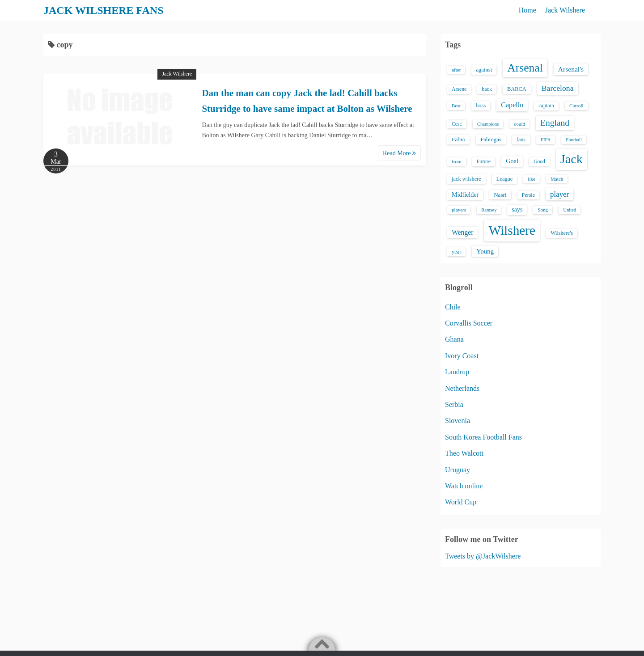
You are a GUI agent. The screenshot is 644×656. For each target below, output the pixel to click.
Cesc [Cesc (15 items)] (457, 124)
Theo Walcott (464, 453)
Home (527, 10)
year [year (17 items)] (456, 252)
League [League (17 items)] (505, 179)
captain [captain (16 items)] (546, 106)
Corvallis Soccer (469, 323)
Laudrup (457, 372)
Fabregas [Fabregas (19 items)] (491, 140)
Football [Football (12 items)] (574, 140)
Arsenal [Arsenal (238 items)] (525, 68)
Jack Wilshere (565, 10)
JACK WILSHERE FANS (104, 10)
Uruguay (458, 470)
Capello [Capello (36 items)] (512, 105)
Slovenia (458, 421)
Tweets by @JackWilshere (483, 556)
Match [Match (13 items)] (557, 179)
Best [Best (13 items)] (456, 106)
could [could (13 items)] (519, 124)
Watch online (464, 486)
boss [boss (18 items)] (481, 106)
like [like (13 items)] (532, 179)
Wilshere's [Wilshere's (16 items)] (562, 233)
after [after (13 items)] (456, 70)
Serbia (454, 404)
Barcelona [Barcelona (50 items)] (558, 88)
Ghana (454, 339)
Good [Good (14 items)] (539, 161)
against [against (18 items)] (484, 70)
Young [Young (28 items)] (485, 251)
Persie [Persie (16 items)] (528, 195)
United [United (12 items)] (570, 210)
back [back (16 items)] (487, 89)
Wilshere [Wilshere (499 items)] (512, 230)
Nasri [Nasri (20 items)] (500, 195)
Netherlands (462, 388)
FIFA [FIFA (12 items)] (546, 140)
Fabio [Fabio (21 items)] (458, 139)
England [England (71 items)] (555, 123)
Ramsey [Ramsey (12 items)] (489, 210)
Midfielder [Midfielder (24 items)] (465, 195)
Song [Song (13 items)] (543, 210)
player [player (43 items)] (559, 194)
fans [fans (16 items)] (521, 140)
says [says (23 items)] (517, 209)
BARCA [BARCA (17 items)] (517, 89)
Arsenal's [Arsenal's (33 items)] (571, 69)
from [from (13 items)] (457, 161)
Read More (399, 153)
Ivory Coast (462, 356)
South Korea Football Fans (483, 437)
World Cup (461, 502)
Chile (453, 307)
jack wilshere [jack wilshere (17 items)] (466, 179)
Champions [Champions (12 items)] (488, 124)
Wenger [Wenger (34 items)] (462, 232)
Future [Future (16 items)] (484, 161)
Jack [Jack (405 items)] (572, 159)
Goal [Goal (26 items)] (512, 161)
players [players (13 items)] (459, 210)
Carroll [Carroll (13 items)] (576, 106)
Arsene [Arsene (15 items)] (459, 89)
